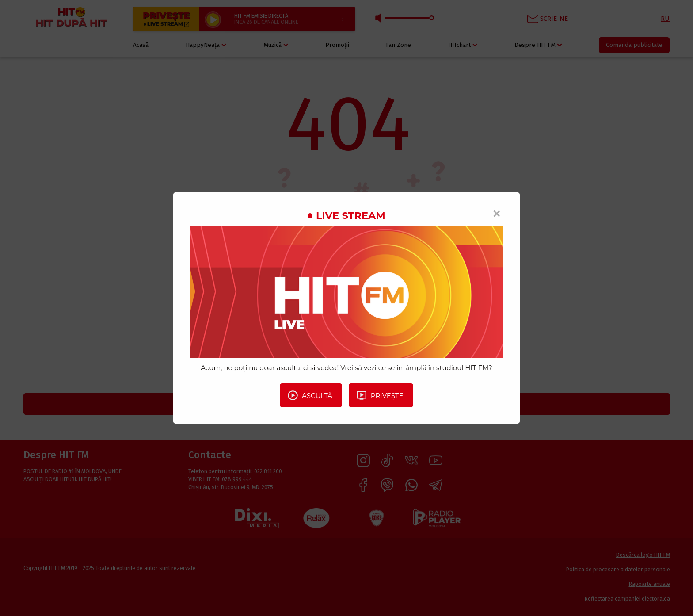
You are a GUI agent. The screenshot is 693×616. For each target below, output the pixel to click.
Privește (380, 395)
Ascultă (310, 395)
